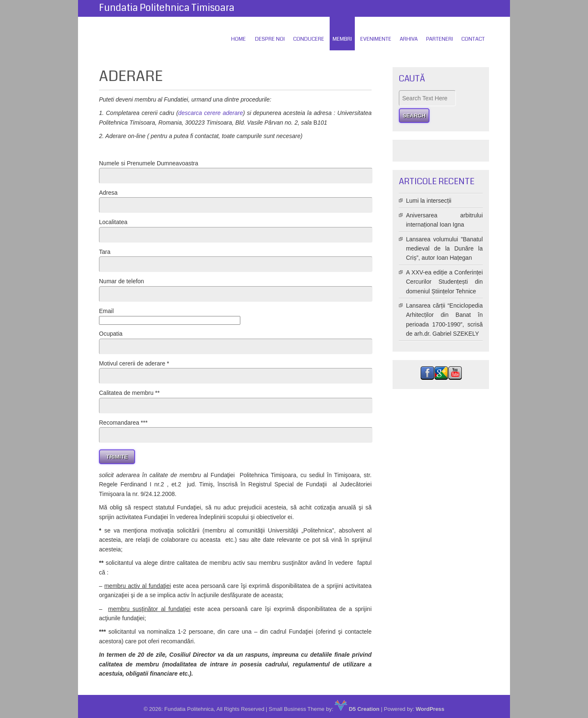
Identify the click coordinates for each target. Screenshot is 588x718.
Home (238, 39)
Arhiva (409, 39)
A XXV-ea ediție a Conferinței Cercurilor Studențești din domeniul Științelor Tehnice (444, 282)
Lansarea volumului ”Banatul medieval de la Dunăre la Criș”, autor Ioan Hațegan (444, 249)
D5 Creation (357, 709)
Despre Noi (270, 39)
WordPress (430, 709)
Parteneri (440, 39)
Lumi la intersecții (429, 201)
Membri (342, 39)
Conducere (309, 39)
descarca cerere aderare (211, 113)
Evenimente (376, 39)
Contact (473, 39)
